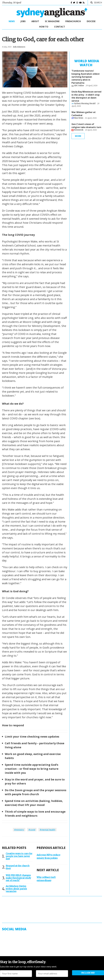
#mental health (47, 830)
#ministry (19, 830)
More (78, 137)
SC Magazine (52, 21)
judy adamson (19, 47)
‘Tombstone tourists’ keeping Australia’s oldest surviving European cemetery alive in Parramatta (86, 78)
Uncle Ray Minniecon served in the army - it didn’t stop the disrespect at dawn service (86, 98)
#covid (32, 830)
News (12, 21)
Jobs (23, 21)
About (35, 21)
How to (44, 27)
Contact (60, 27)
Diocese (91, 21)
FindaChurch (73, 21)
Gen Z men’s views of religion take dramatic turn (86, 127)
